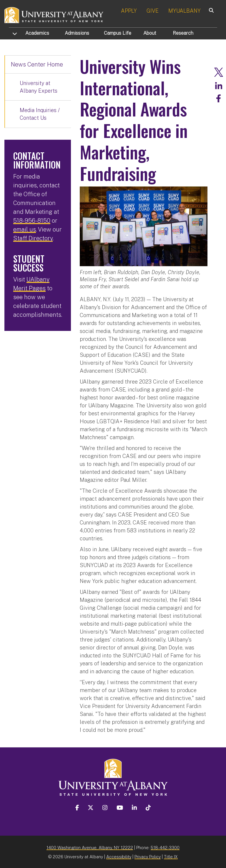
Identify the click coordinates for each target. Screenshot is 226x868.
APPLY (129, 11)
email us (25, 229)
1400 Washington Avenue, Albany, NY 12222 (90, 846)
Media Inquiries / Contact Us (40, 114)
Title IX (171, 855)
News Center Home (37, 64)
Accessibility (119, 855)
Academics (37, 33)
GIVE (153, 11)
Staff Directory (33, 238)
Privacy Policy (148, 855)
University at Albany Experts (39, 87)
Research (183, 33)
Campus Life (118, 33)
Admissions (77, 33)
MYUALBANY (185, 11)
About (150, 33)
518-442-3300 (165, 846)
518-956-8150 (32, 221)
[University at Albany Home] (54, 15)
